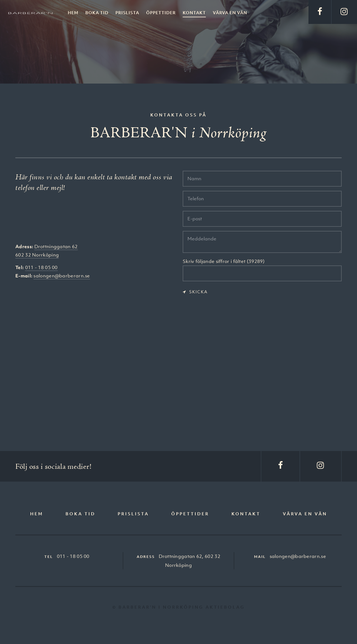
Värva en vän (230, 13)
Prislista (127, 13)
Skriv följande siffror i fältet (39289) (224, 261)
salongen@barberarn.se (62, 276)
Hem (73, 13)
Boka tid (97, 13)
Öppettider (161, 13)
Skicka (198, 292)
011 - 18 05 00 (41, 267)
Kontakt (194, 13)
